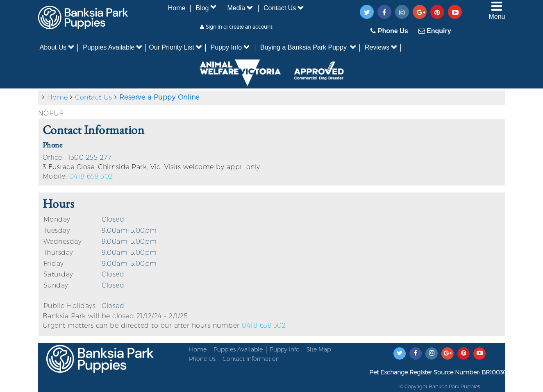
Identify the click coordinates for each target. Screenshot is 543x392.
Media (240, 8)
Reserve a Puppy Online (159, 97)
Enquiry (435, 31)
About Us (57, 47)
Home (177, 8)
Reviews (381, 47)
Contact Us (284, 8)
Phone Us (389, 31)
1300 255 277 (90, 157)
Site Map (319, 349)
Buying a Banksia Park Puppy (308, 47)
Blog (206, 8)
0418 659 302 (91, 176)
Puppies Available (113, 47)
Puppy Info (231, 47)
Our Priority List (175, 47)
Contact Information (251, 359)
